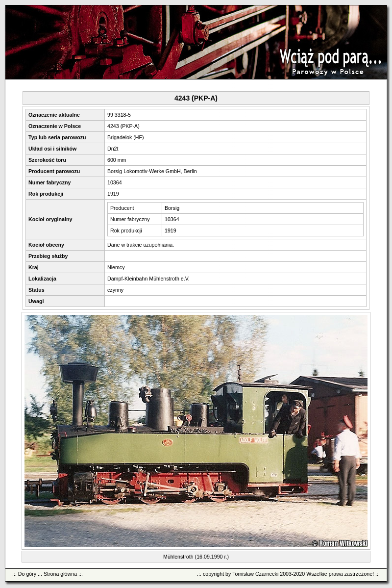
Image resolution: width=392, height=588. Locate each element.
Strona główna (60, 574)
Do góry (27, 574)
